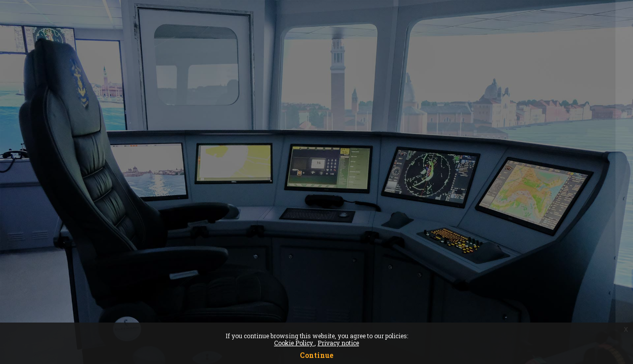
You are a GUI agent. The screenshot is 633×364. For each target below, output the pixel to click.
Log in (527, 279)
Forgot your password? (580, 251)
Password (454, 202)
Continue (316, 355)
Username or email (470, 150)
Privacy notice (338, 343)
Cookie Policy (294, 343)
